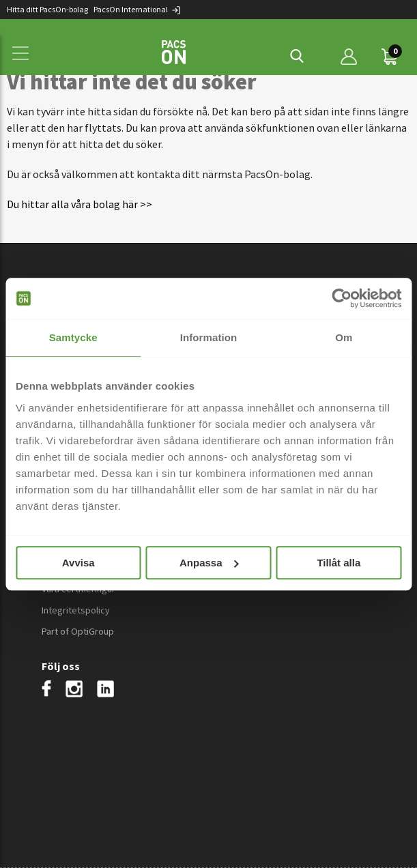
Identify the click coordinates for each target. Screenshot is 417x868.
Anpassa (209, 563)
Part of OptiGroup (78, 631)
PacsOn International (138, 9)
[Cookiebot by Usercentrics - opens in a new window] (342, 298)
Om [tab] (344, 337)
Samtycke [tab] (73, 337)
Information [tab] (209, 337)
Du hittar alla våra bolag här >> (80, 204)
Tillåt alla (339, 563)
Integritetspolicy (76, 610)
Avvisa (78, 563)
